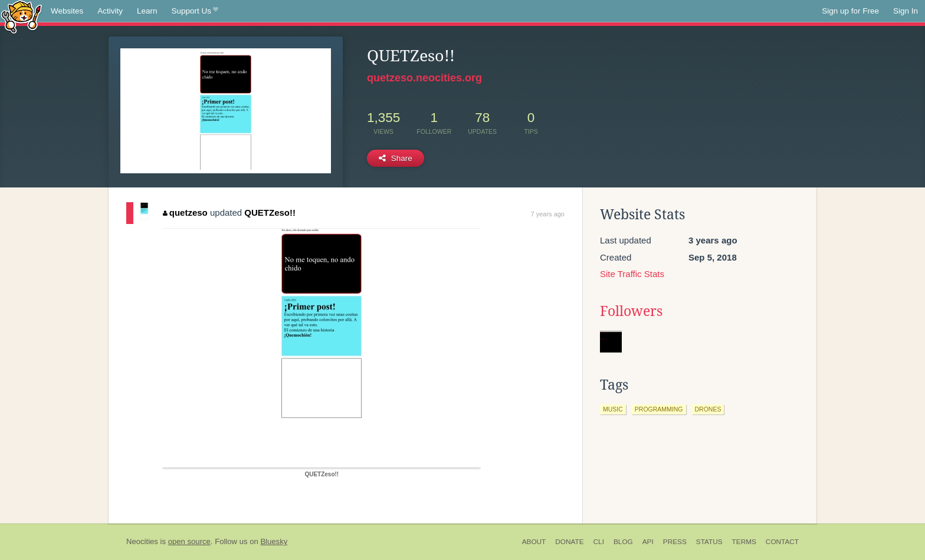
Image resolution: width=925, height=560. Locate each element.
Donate (569, 542)
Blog (623, 542)
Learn (147, 11)
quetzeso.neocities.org (424, 78)
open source (189, 541)
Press (675, 542)
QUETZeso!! (270, 213)
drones (708, 409)
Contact (782, 542)
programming (659, 409)
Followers (631, 311)
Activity (110, 11)
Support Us (195, 11)
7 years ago (548, 214)
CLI (599, 542)
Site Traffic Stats (632, 274)
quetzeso (185, 213)
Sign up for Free (850, 11)
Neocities (142, 541)
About (534, 542)
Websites (67, 11)
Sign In (906, 11)
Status (709, 542)
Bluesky (274, 541)
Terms (744, 542)
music (613, 409)
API (648, 542)
